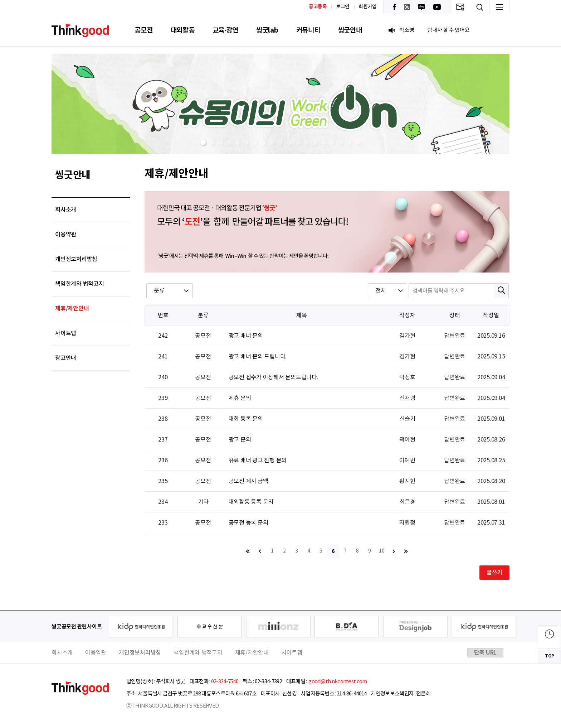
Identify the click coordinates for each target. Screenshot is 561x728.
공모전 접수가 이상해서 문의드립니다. (274, 377)
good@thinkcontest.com (337, 682)
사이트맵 (66, 333)
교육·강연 (225, 30)
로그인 (343, 7)
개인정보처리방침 (76, 259)
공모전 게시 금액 (248, 481)
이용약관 (66, 235)
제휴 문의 (240, 398)
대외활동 (183, 30)
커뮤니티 (308, 30)
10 (382, 551)
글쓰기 (494, 573)
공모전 (143, 30)
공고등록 (318, 7)
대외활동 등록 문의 (251, 502)
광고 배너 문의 (246, 336)
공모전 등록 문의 (248, 523)
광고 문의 (240, 440)
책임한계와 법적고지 (80, 284)
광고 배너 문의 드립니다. (258, 357)
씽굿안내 (350, 30)
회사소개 (66, 210)
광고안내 (66, 358)
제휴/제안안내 (72, 309)
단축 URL (486, 653)
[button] (203, 143)
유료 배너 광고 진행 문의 (258, 461)
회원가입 (368, 7)
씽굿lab (267, 30)
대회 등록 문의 (246, 419)
